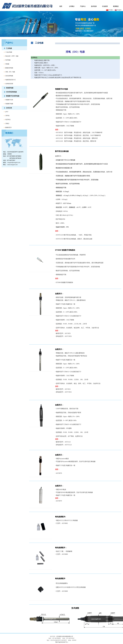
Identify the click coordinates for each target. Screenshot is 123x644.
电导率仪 (8, 120)
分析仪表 (9, 108)
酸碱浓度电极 (9, 68)
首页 (61, 6)
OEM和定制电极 (11, 92)
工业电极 (9, 48)
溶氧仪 (7, 124)
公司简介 (72, 6)
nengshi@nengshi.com (14, 163)
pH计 (7, 112)
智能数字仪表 (9, 100)
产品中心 (83, 6)
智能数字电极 (9, 104)
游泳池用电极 (9, 76)
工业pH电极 (9, 52)
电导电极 (8, 60)
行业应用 (105, 6)
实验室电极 (10, 88)
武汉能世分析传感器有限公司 (65, 636)
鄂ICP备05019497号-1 (61, 642)
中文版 (109, 10)
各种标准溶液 (9, 84)
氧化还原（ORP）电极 (12, 56)
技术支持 (94, 6)
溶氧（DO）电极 (10, 72)
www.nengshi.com (12, 165)
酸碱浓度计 (9, 127)
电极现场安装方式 (10, 80)
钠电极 (7, 64)
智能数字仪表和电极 (13, 96)
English (118, 10)
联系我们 (116, 6)
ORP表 (7, 116)
